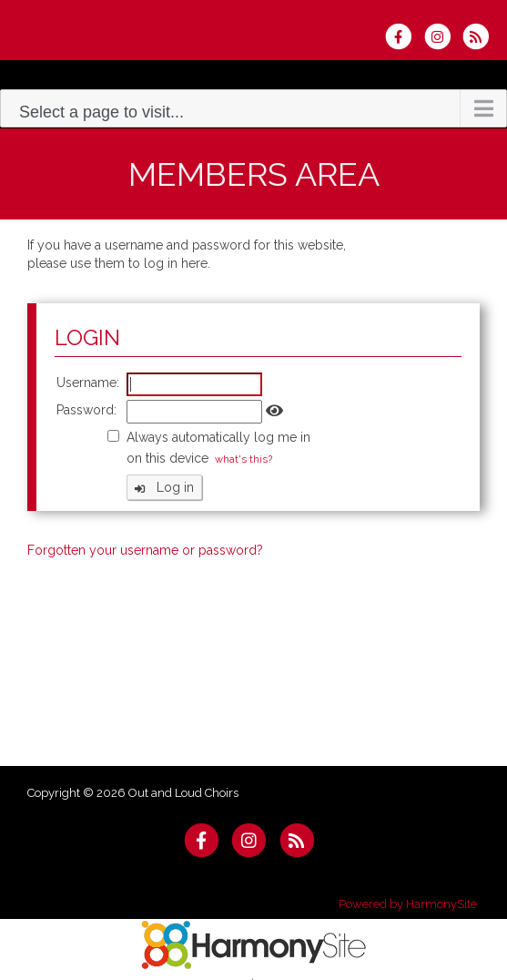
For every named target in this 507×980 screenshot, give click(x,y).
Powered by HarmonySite (408, 904)
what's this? (243, 459)
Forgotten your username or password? (145, 550)
